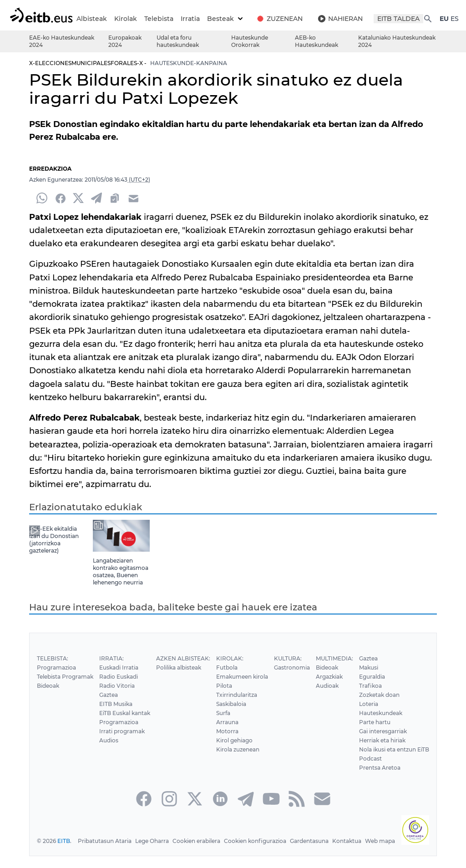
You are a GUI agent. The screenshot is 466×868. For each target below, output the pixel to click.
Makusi (368, 677)
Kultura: (287, 667)
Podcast (369, 768)
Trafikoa (369, 695)
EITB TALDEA (416, 19)
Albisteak (109, 19)
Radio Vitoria (116, 695)
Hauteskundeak (380, 722)
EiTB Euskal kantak (125, 722)
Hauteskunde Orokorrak (250, 50)
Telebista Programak (65, 686)
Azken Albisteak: (183, 667)
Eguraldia (371, 686)
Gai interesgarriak (382, 740)
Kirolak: (228, 667)
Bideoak (48, 695)
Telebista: (52, 667)
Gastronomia (291, 677)
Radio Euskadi (118, 686)
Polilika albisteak (179, 677)
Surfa (222, 722)
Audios (108, 749)
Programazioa (56, 677)
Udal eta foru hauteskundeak (177, 50)
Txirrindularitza (236, 704)
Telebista (175, 19)
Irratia (207, 19)
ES (39, 28)
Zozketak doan (378, 704)
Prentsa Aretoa (378, 777)
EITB (64, 850)
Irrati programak (121, 740)
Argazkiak (328, 686)
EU (28, 28)
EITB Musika (115, 713)
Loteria (367, 713)
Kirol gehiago (233, 749)
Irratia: (110, 667)
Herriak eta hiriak (382, 749)
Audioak (326, 695)
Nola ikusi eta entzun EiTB (394, 759)
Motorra (226, 740)
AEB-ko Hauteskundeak (317, 50)
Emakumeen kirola (241, 686)
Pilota (223, 695)
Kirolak (143, 19)
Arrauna (226, 731)
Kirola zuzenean (237, 759)
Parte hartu (374, 731)
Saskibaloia (230, 713)
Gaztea (108, 704)
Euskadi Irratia (118, 677)
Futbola (226, 677)
